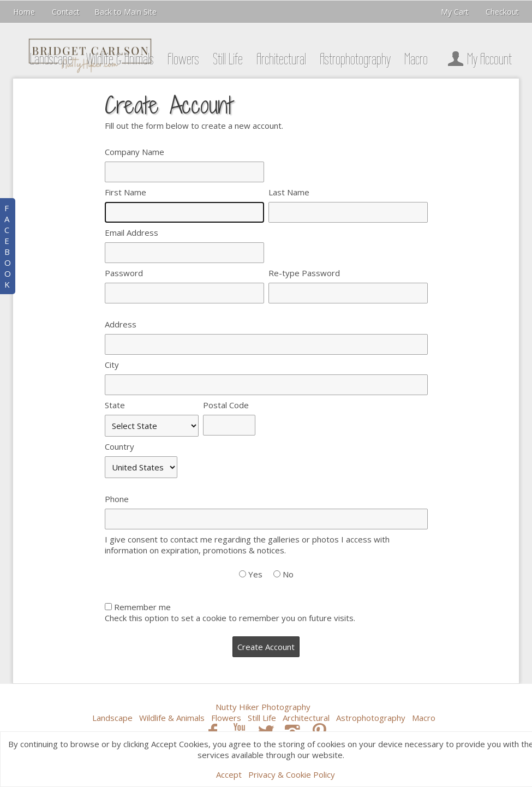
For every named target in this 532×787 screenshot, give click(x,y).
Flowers (183, 59)
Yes (255, 574)
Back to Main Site (125, 12)
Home (24, 12)
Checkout (502, 12)
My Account (478, 59)
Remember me (142, 607)
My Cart (456, 12)
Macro (416, 59)
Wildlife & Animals (120, 59)
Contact (66, 12)
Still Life (228, 59)
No (288, 574)
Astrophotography (355, 59)
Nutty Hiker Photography (263, 707)
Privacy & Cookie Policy (292, 774)
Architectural (281, 59)
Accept (229, 774)
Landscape (51, 59)
